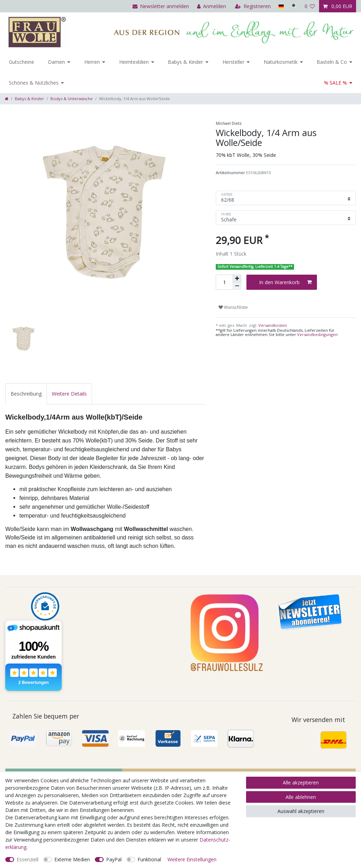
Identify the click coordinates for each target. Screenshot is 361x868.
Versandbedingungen (317, 334)
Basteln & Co (332, 62)
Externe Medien (72, 859)
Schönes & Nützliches (34, 83)
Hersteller (233, 62)
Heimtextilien (134, 62)
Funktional (149, 859)
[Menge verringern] (237, 286)
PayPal (114, 859)
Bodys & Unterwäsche (72, 99)
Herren (92, 62)
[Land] (280, 6)
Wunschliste (233, 307)
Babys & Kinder (185, 62)
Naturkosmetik (281, 62)
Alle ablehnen (301, 797)
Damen (56, 62)
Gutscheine (22, 62)
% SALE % (335, 83)
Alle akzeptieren (301, 783)
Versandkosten (272, 325)
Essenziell (27, 859)
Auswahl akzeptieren (301, 811)
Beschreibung (26, 394)
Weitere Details (69, 394)
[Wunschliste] (310, 6)
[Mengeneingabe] (224, 282)
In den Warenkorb (285, 282)
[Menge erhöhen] (237, 279)
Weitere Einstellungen (192, 859)
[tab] (26, 394)
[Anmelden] (210, 6)
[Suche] (294, 6)
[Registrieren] (252, 6)
